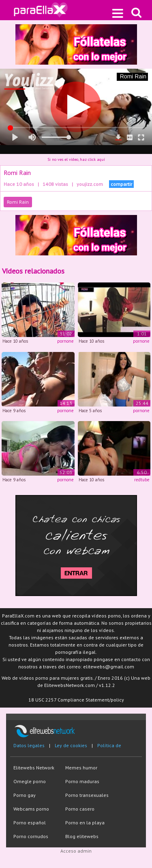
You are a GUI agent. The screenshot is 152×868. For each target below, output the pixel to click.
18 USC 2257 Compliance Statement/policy (76, 700)
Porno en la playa (85, 823)
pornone (65, 341)
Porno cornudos (31, 836)
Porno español (30, 823)
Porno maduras (82, 781)
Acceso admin (76, 851)
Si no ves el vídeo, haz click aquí (76, 159)
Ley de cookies (71, 745)
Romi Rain (18, 202)
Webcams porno (31, 809)
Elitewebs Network (34, 768)
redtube (142, 480)
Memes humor (81, 768)
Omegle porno (30, 781)
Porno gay (25, 795)
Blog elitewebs (82, 836)
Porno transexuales (87, 795)
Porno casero (80, 809)
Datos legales (29, 745)
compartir (121, 184)
